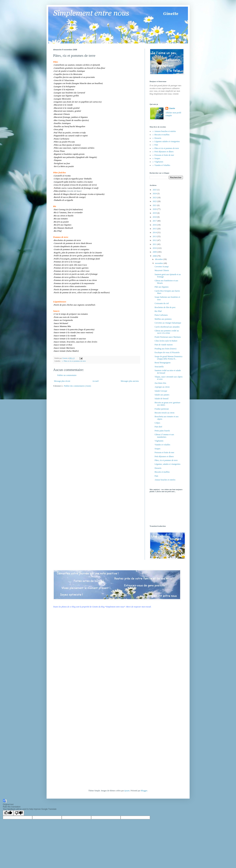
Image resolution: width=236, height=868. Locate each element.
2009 (155, 252)
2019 (155, 213)
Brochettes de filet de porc (165, 307)
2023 (155, 198)
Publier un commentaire (67, 375)
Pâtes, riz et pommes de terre (166, 460)
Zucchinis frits (160, 383)
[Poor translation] (19, 813)
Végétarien (159, 441)
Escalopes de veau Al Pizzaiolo (167, 352)
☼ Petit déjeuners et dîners (163, 152)
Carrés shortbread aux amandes (167, 327)
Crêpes (157, 423)
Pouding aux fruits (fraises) (165, 349)
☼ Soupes (156, 158)
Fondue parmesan (162, 409)
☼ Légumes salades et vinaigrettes (166, 141)
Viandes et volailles (162, 445)
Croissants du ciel (162, 303)
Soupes (157, 449)
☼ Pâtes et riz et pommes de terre (74, 361)
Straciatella (159, 367)
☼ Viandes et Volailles (161, 165)
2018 (155, 217)
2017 (155, 221)
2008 (155, 256)
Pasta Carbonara (161, 315)
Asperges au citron (162, 387)
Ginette (172, 108)
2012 (155, 240)
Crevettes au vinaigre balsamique (168, 323)
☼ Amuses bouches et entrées (164, 131)
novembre (159, 263)
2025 (155, 190)
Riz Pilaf (158, 311)
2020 (155, 209)
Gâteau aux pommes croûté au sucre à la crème (167, 332)
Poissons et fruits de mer (164, 452)
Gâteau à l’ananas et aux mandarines (164, 436)
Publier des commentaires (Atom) (78, 386)
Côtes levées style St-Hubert (166, 341)
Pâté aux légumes (161, 287)
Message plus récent (62, 381)
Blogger (144, 791)
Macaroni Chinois (162, 270)
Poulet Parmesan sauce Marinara (168, 337)
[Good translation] (8, 813)
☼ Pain (155, 145)
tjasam (127, 791)
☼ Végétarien (158, 162)
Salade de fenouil (161, 399)
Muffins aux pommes (163, 319)
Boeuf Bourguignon (162, 363)
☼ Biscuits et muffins (161, 135)
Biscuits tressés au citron (164, 413)
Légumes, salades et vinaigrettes (167, 464)
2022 (155, 201)
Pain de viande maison (163, 345)
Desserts (158, 468)
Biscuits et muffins (162, 472)
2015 (155, 229)
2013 (155, 236)
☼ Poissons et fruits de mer (163, 155)
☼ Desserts (157, 138)
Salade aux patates (162, 395)
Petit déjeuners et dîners (164, 456)
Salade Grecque (161, 391)
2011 (155, 244)
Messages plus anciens (130, 381)
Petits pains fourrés (162, 431)
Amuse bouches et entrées (165, 480)
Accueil (95, 381)
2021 (155, 205)
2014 (155, 232)
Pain (156, 476)
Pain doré (158, 427)
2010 (155, 248)
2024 (155, 194)
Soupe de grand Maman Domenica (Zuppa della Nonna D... (168, 358)
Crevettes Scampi (161, 267)
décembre (159, 259)
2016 (155, 225)
